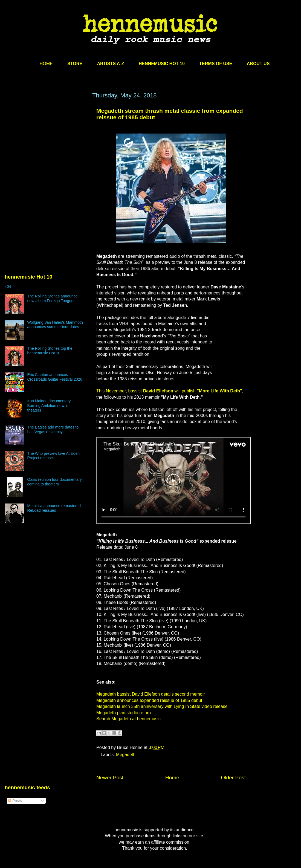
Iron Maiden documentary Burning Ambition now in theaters (49, 406)
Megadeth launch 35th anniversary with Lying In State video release (162, 706)
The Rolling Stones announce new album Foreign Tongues (53, 298)
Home (172, 778)
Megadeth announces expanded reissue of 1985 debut (149, 700)
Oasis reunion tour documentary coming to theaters (55, 482)
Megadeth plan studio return (124, 713)
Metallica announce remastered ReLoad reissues (54, 508)
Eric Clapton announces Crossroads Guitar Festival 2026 (55, 377)
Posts (15, 801)
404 (8, 287)
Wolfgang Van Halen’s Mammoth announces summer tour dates (55, 325)
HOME (46, 64)
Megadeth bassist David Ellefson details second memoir (151, 694)
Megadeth (126, 755)
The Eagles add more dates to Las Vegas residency (53, 429)
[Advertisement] (46, 144)
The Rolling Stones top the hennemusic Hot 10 (50, 351)
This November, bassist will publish (169, 391)
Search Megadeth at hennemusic (128, 719)
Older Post (233, 778)
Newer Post (110, 778)
